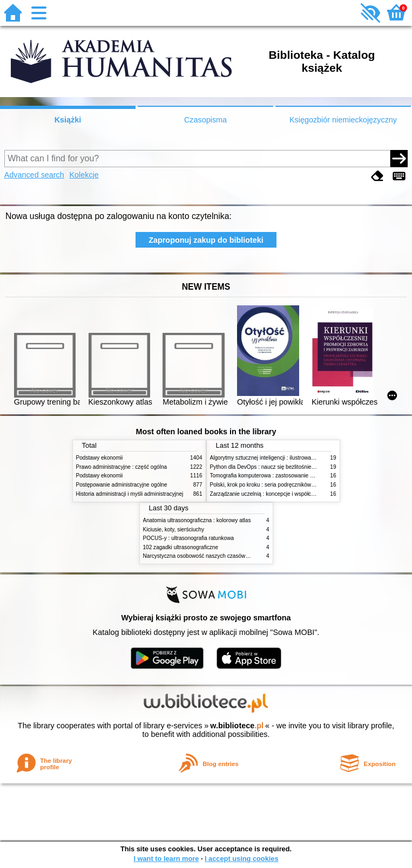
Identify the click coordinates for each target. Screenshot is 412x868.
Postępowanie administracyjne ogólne (122, 485)
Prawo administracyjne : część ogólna (122, 467)
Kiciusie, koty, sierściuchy (174, 529)
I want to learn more (166, 859)
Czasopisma (205, 120)
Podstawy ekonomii (100, 458)
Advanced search (34, 175)
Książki (68, 120)
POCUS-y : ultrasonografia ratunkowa (189, 538)
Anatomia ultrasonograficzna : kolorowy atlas (197, 520)
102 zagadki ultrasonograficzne (181, 547)
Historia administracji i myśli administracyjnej (130, 494)
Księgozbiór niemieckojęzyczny (343, 120)
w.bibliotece (237, 726)
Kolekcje (84, 175)
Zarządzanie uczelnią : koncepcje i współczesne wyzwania (281, 494)
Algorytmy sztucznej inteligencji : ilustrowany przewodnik (278, 458)
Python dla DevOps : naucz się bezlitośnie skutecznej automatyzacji (292, 467)
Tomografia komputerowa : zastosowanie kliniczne (271, 476)
